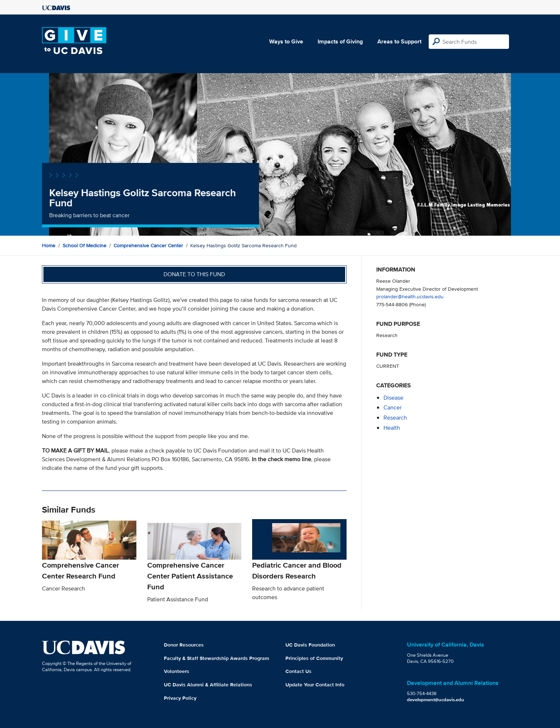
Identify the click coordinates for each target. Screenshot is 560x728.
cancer (393, 407)
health (392, 428)
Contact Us (298, 671)
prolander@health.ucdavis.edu (410, 296)
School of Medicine (84, 245)
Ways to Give (286, 41)
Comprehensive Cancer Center (148, 245)
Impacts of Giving (340, 41)
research (395, 418)
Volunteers (177, 671)
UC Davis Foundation (310, 645)
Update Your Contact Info (315, 685)
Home (49, 245)
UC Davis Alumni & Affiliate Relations (208, 685)
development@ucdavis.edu (436, 700)
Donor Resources (184, 645)
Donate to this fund (194, 274)
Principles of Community (314, 658)
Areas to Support (399, 41)
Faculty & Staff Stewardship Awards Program (217, 658)
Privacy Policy (180, 698)
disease (393, 398)
